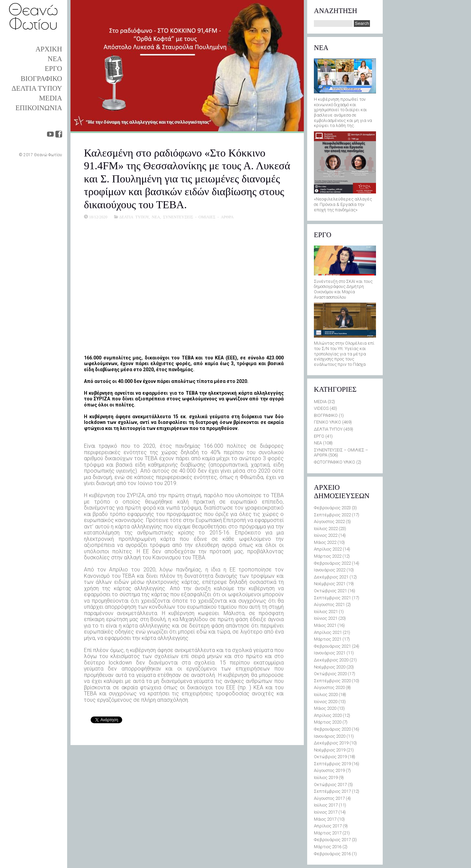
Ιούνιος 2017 (326, 812)
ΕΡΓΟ (53, 69)
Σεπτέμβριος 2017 (332, 791)
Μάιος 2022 (325, 542)
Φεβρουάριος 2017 (332, 840)
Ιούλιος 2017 (326, 805)
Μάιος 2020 (325, 708)
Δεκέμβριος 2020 (331, 660)
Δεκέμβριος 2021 (331, 577)
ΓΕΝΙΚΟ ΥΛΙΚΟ (327, 422)
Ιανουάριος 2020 (330, 736)
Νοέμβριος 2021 (330, 584)
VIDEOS (321, 408)
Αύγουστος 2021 (329, 604)
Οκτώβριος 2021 (330, 591)
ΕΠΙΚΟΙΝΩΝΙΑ (39, 108)
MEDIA (51, 98)
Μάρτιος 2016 (328, 847)
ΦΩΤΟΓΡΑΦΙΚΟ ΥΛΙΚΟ (335, 462)
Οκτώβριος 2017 (330, 785)
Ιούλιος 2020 (326, 695)
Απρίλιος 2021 (328, 632)
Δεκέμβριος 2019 (331, 743)
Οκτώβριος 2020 (330, 674)
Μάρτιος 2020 (328, 722)
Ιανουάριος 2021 (330, 653)
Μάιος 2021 (325, 625)
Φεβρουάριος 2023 (332, 508)
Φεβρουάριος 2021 (332, 646)
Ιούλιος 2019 (326, 777)
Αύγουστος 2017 (329, 798)
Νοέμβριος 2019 (330, 750)
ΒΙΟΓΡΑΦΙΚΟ (41, 79)
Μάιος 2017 (325, 819)
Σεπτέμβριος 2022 (332, 515)
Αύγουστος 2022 (329, 522)
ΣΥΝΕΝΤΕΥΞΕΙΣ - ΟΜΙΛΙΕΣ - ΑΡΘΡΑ (198, 217)
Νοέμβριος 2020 (330, 667)
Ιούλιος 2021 (326, 612)
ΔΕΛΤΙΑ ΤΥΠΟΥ (37, 88)
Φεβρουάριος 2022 (332, 563)
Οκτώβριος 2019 (330, 757)
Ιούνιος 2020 (326, 702)
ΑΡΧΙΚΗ (49, 49)
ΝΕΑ (55, 59)
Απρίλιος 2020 (328, 715)
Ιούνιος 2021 (326, 618)
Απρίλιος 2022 (328, 549)
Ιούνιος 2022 (326, 535)
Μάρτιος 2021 (328, 639)
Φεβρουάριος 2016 (332, 854)
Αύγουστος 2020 (329, 687)
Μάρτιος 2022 (328, 556)
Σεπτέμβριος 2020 (332, 681)
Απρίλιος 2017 (328, 826)
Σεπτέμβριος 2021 (332, 598)
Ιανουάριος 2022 (330, 570)
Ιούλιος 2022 (326, 529)
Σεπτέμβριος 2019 (332, 764)
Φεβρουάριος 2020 (332, 729)
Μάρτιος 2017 (328, 833)
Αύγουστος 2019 (329, 770)
